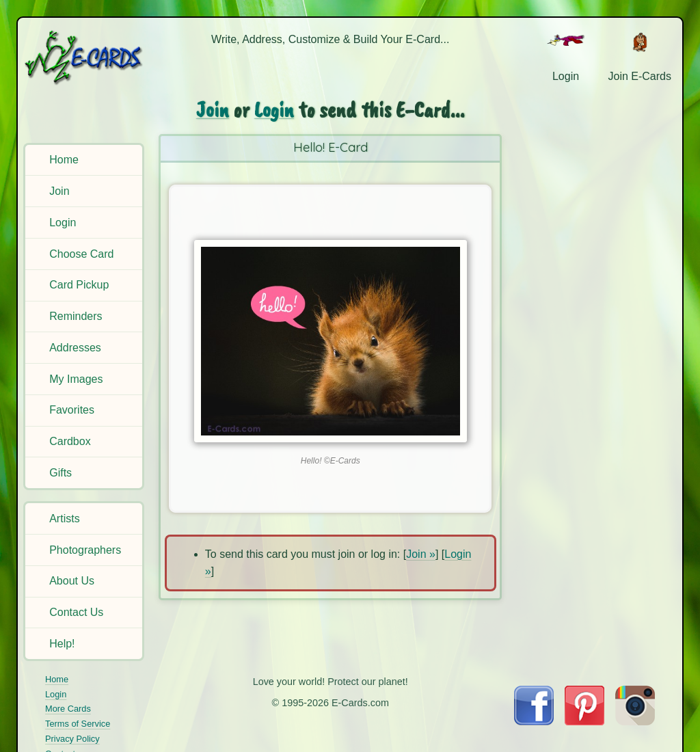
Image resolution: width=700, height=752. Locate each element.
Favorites (72, 410)
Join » (421, 554)
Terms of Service (78, 724)
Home (64, 160)
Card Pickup (79, 285)
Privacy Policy (72, 739)
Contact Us (76, 612)
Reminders (76, 316)
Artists (64, 519)
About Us (72, 581)
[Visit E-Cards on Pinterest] (584, 722)
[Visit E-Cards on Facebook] (534, 722)
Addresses (75, 348)
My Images (76, 379)
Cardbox (70, 441)
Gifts (60, 473)
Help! (62, 644)
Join (59, 191)
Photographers (85, 550)
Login (63, 223)
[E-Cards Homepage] (85, 57)
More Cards (68, 709)
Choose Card (81, 254)
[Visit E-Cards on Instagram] (635, 722)
